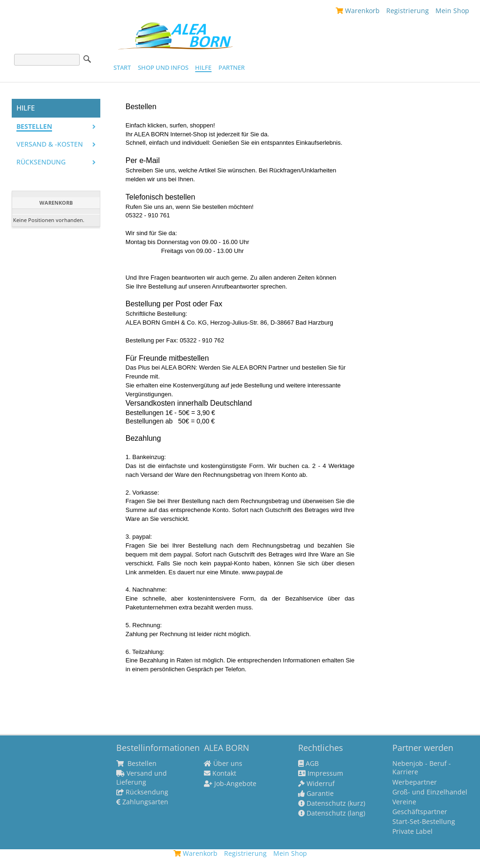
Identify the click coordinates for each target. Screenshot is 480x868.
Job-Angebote (230, 784)
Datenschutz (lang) (332, 813)
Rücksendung (41, 162)
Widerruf (316, 784)
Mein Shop (452, 11)
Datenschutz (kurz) (332, 803)
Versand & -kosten (50, 144)
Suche (87, 59)
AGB (308, 764)
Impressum (321, 773)
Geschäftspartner (420, 812)
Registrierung (408, 11)
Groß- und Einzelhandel (430, 792)
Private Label (412, 831)
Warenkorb (358, 11)
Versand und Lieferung (142, 778)
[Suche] (47, 60)
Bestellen (34, 126)
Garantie (316, 794)
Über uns (223, 764)
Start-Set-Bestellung (424, 822)
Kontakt (220, 773)
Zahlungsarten (142, 802)
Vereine (404, 802)
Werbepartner (415, 782)
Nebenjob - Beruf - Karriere (422, 768)
